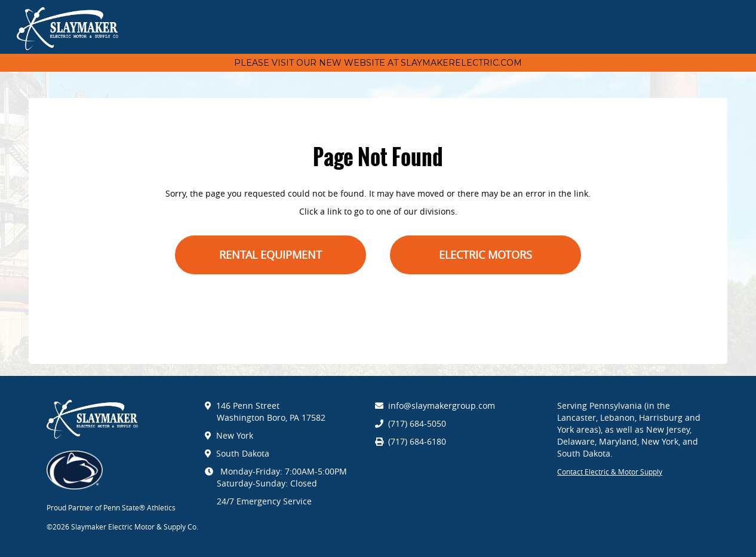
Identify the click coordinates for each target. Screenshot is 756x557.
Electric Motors (485, 255)
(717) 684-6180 (417, 441)
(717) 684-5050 (417, 423)
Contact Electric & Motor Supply (610, 472)
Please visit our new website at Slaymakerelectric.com (378, 63)
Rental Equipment (271, 255)
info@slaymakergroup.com (442, 405)
